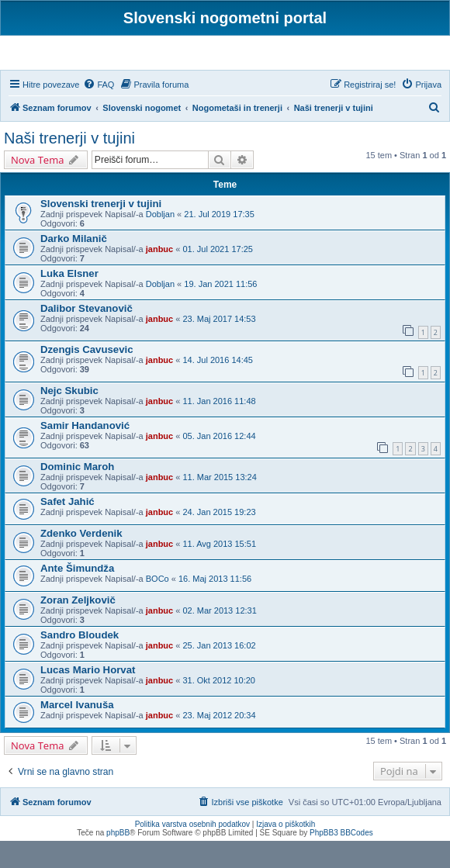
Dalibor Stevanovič (87, 335)
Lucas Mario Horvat (88, 696)
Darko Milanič (74, 266)
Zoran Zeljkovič (78, 626)
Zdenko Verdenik (81, 560)
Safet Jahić (67, 528)
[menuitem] (99, 111)
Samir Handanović (85, 453)
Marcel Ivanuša (77, 731)
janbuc (159, 276)
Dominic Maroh (77, 493)
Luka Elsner (69, 301)
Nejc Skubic (69, 418)
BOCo (157, 605)
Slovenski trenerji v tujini (101, 231)
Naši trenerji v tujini (69, 165)
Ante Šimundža (77, 595)
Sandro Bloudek (80, 661)
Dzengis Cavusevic (87, 377)
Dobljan (160, 241)
